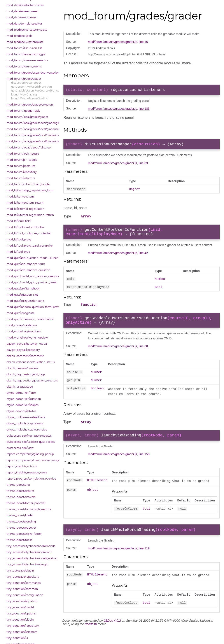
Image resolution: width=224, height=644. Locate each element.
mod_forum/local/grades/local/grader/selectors (32, 129)
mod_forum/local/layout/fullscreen (29, 147)
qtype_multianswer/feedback (26, 417)
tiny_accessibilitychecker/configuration (32, 558)
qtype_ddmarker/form (21, 393)
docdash (91, 639)
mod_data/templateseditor (24, 24)
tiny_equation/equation (22, 601)
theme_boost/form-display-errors (29, 509)
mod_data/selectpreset (22, 17)
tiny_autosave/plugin (20, 571)
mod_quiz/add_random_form (26, 264)
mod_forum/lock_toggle (23, 154)
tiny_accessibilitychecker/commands (31, 546)
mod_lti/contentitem (20, 197)
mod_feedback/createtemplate (27, 30)
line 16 (143, 42)
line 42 (143, 258)
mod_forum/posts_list (21, 166)
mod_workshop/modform (24, 331)
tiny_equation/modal (20, 607)
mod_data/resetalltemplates (25, 5)
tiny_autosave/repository (23, 577)
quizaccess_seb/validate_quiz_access (31, 442)
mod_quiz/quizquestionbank (25, 301)
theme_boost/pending (21, 521)
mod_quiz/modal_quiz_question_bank (31, 282)
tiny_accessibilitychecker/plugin (27, 564)
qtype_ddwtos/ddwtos (21, 411)
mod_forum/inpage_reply (23, 111)
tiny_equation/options (21, 613)
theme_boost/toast (19, 540)
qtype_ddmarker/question (24, 399)
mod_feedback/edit (19, 36)
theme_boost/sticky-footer (24, 534)
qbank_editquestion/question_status (31, 362)
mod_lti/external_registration (25, 209)
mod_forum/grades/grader (24, 79)
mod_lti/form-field (19, 221)
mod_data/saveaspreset (22, 11)
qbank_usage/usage (20, 387)
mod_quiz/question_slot (22, 295)
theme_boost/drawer (20, 491)
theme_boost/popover (21, 528)
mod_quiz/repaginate (21, 313)
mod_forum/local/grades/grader (27, 117)
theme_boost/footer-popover (26, 503)
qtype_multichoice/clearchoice (27, 430)
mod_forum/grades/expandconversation (32, 73)
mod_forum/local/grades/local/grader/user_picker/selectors (32, 141)
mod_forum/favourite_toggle (26, 54)
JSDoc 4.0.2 (112, 635)
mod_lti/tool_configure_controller (29, 233)
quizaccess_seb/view (20, 448)
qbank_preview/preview (22, 368)
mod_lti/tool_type (18, 252)
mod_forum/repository (22, 172)
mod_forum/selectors (21, 178)
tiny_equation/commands (24, 583)
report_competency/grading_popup (30, 454)
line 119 (144, 562)
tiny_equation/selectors (22, 632)
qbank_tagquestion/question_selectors (32, 380)
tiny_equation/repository (23, 626)
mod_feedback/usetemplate (25, 42)
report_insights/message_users (27, 472)
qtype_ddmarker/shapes (23, 405)
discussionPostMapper (26, 83)
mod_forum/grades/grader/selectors (30, 105)
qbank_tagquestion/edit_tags (26, 374)
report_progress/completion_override (31, 479)
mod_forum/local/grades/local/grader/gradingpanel (32, 123)
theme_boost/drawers (21, 497)
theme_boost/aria (18, 485)
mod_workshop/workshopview (27, 338)
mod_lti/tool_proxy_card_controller (30, 246)
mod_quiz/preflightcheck (23, 288)
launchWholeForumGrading (30, 98)
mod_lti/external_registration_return (30, 215)
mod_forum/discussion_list (24, 48)
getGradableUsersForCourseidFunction (34, 91)
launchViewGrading (24, 94)
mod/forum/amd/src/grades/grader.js (113, 42)
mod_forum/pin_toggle (22, 160)
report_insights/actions (22, 466)
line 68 (143, 355)
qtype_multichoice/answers (25, 423)
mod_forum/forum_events (24, 66)
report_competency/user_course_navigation (32, 460)
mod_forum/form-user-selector (27, 60)
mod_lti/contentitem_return (25, 203)
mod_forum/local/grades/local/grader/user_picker (32, 135)
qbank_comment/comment (25, 356)
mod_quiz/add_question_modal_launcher (32, 258)
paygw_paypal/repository (23, 350)
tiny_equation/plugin (20, 620)
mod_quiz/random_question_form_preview (32, 307)
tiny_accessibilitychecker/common (29, 552)
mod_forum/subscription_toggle (28, 184)
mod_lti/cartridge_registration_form (30, 190)
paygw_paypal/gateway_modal (27, 344)
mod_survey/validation (22, 325)
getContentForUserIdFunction (31, 87)
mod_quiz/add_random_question (28, 270)
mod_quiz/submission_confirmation (30, 319)
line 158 (144, 466)
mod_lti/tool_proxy (19, 239)
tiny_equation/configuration (25, 595)
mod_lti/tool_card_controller (25, 227)
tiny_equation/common (22, 589)
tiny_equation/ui (17, 638)
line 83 (143, 165)
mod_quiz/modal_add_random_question (32, 276)
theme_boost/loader (20, 515)
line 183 (144, 109)
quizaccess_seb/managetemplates (29, 436)
